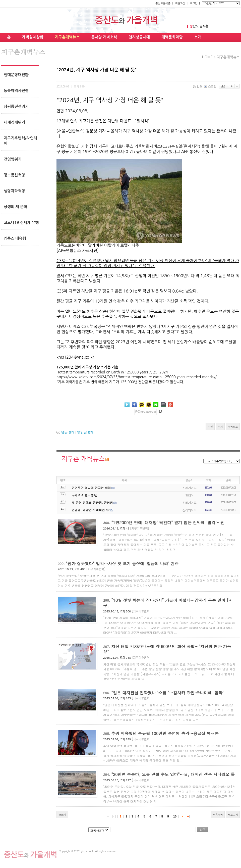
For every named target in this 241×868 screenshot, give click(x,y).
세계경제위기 (14, 122)
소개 (198, 37)
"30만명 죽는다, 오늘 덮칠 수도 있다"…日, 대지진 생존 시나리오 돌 (173, 774)
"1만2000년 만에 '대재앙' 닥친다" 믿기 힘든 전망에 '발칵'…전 (168, 523)
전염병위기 (13, 159)
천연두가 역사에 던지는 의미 (91, 488)
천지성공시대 (139, 37)
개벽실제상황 (33, 37)
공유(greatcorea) (145, 412)
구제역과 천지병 (83, 495)
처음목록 (218, 815)
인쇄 (198, 86)
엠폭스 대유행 (15, 238)
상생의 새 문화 (15, 207)
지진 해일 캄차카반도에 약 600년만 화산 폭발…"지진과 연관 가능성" (167, 649)
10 (175, 816)
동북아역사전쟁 (16, 91)
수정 (210, 427)
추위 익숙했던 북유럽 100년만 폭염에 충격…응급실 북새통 (165, 733)
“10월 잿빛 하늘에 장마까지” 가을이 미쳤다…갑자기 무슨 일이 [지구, (168, 603)
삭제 (220, 427)
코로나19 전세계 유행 (21, 223)
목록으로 (233, 427)
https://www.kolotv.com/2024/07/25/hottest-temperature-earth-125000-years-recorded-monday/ (137, 377)
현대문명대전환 (16, 75)
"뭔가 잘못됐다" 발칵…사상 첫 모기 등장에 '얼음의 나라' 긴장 (122, 564)
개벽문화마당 (172, 37)
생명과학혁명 (14, 191)
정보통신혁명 (14, 175)
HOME (207, 57)
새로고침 (233, 815)
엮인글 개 (85, 432)
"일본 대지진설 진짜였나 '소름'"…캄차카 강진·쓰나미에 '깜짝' (167, 693)
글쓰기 (62, 815)
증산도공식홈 (163, 3)
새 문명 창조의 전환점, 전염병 (92, 502)
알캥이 (189, 495)
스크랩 (211, 86)
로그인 (194, 3)
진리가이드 (189, 488)
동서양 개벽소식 (104, 37)
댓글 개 (68, 432)
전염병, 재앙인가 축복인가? (91, 510)
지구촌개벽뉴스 (67, 37)
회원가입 (180, 3)
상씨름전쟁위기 (16, 106)
